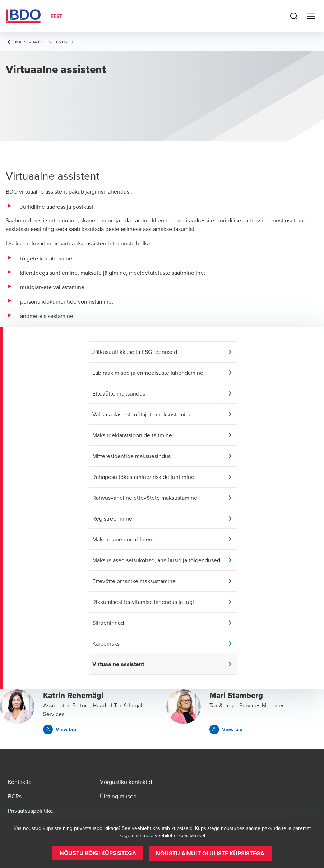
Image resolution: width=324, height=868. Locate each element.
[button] (165, 352)
